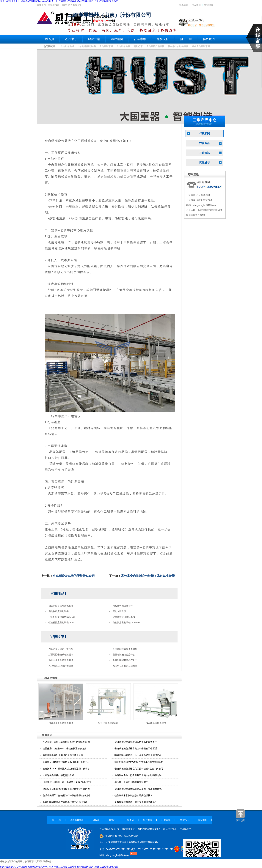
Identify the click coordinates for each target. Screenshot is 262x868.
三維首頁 (48, 39)
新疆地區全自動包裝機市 (61, 655)
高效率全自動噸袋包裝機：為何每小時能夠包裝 (66, 762)
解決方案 (94, 39)
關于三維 (186, 39)
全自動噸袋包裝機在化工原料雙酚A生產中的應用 (139, 769)
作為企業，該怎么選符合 (61, 649)
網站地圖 (209, 5)
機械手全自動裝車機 (178, 46)
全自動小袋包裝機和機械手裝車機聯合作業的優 (66, 789)
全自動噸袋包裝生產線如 (125, 649)
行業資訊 (166, 820)
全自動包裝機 (67, 46)
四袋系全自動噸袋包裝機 (61, 606)
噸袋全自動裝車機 (201, 46)
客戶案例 (117, 39)
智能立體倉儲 (119, 611)
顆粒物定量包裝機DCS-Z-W (126, 623)
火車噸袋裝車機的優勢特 (61, 666)
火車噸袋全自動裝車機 (124, 617)
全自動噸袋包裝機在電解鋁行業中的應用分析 (65, 802)
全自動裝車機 (106, 46)
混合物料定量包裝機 (59, 611)
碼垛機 (96, 820)
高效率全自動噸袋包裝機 (61, 660)
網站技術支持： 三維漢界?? (177, 829)
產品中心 (71, 39)
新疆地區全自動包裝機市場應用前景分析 (63, 755)
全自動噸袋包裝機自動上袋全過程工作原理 (136, 749)
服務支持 (163, 39)
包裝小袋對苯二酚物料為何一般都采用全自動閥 (66, 795)
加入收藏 (196, 5)
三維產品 (129, 820)
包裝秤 (112, 820)
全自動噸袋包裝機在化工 (125, 660)
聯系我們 (209, 39)
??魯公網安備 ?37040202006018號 (119, 836)
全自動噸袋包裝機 (87, 46)
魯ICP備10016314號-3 (149, 829)
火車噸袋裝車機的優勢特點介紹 (74, 576)
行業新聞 (205, 134)
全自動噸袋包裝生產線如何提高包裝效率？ (136, 742)
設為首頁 (184, 5)
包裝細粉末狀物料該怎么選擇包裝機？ (134, 795)
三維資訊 (205, 153)
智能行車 (138, 46)
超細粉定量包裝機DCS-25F (62, 617)
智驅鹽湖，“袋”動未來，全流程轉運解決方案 (65, 749)
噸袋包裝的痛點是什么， (125, 655)
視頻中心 (184, 820)
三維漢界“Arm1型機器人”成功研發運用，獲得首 (66, 769)
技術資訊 (205, 143)
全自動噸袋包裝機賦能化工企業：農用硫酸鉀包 (138, 789)
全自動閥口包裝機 (155, 46)
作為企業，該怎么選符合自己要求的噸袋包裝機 (66, 742)
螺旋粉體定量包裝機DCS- (61, 623)
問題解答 (205, 163)
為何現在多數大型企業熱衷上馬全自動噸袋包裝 (138, 775)
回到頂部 (241, 815)
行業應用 (140, 39)
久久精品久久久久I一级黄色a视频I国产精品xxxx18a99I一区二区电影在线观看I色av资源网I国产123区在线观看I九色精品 (59, 867)
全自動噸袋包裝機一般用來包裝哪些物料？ (136, 802)
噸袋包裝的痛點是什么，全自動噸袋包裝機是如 (138, 755)
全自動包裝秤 (123, 46)
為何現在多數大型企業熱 (125, 666)
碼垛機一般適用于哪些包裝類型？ (131, 782)
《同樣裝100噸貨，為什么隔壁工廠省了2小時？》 (68, 782)
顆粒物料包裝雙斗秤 (123, 606)
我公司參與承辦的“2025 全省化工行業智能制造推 (139, 762)
